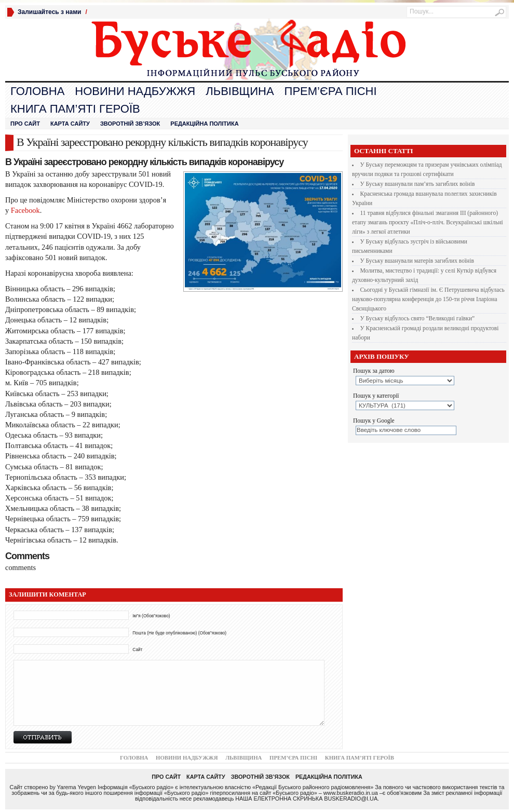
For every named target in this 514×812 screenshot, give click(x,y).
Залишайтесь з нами (50, 12)
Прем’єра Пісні (331, 91)
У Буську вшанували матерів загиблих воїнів (417, 261)
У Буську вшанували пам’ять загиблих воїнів (418, 184)
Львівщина (240, 91)
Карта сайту (70, 124)
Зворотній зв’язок (130, 124)
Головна (37, 91)
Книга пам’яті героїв (75, 109)
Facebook (24, 210)
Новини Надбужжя (135, 91)
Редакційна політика (204, 124)
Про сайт (25, 124)
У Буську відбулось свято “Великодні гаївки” (418, 318)
